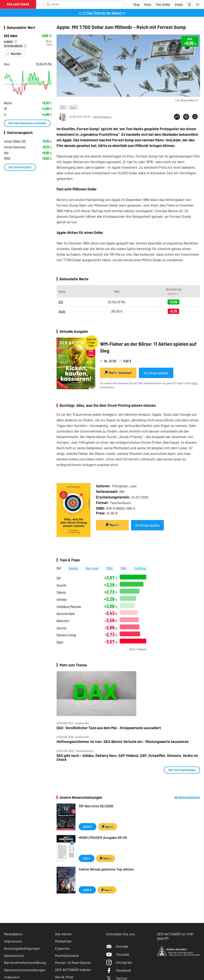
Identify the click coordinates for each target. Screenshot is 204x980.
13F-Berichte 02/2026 (96, 806)
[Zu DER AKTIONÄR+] (163, 4)
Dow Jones (92, 568)
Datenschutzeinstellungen (25, 970)
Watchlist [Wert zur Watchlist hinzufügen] (16, 54)
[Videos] (179, 4)
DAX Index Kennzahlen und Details (27, 123)
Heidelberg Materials (69, 607)
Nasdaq (73, 568)
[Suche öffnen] (49, 4)
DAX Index (11, 36)
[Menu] (199, 4)
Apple (73, 107)
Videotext (12, 977)
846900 (10, 41)
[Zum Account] (148, 4)
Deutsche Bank (66, 614)
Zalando (61, 592)
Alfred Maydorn (102, 117)
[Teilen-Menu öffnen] (177, 117)
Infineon (62, 599)
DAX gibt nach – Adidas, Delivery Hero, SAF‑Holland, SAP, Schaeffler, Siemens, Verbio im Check (127, 758)
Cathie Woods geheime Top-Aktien (106, 869)
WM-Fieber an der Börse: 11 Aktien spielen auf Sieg (148, 347)
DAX (63, 107)
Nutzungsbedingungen (22, 948)
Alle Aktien (63, 934)
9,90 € (87, 858)
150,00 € (88, 827)
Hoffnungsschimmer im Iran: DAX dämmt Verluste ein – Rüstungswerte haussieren (123, 742)
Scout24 (61, 585)
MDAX (110, 568)
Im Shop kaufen (156, 373)
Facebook (119, 970)
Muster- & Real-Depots (73, 962)
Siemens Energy (66, 635)
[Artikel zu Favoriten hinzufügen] (195, 117)
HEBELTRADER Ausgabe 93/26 (103, 837)
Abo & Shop (64, 977)
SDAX (124, 568)
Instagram (119, 962)
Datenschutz (14, 955)
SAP (59, 578)
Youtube (118, 954)
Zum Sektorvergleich (20, 167)
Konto (195, 383)
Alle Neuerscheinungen (187, 797)
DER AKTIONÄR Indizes (73, 970)
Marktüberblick (67, 955)
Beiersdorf (63, 621)
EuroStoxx (140, 568)
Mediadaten (13, 934)
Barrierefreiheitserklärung (25, 962)
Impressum (13, 941)
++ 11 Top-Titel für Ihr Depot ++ (102, 13)
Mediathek (63, 941)
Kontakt (117, 946)
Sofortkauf (118, 373)
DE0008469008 (15, 45)
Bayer (60, 642)
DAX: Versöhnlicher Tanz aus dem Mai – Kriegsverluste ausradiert (109, 728)
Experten (62, 948)
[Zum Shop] (136, 4)
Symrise (61, 628)
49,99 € (87, 890)
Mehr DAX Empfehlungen (182, 770)
